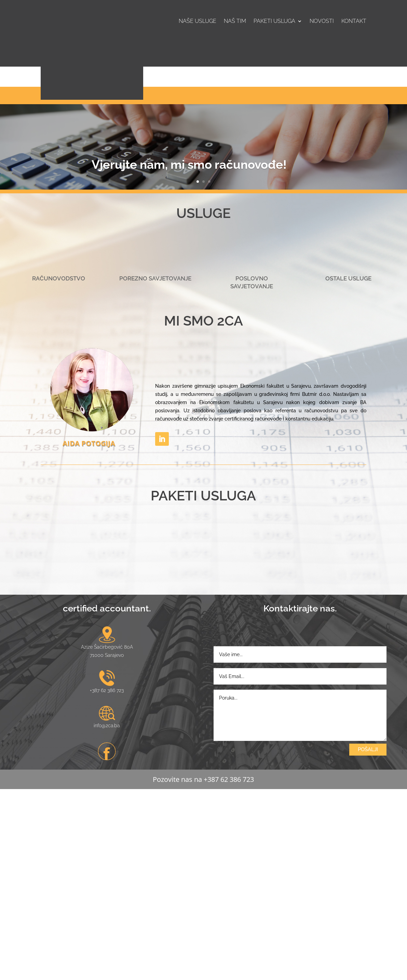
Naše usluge (198, 22)
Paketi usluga (274, 22)
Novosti (322, 22)
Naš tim (235, 22)
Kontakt (354, 22)
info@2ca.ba (107, 916)
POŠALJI (368, 940)
